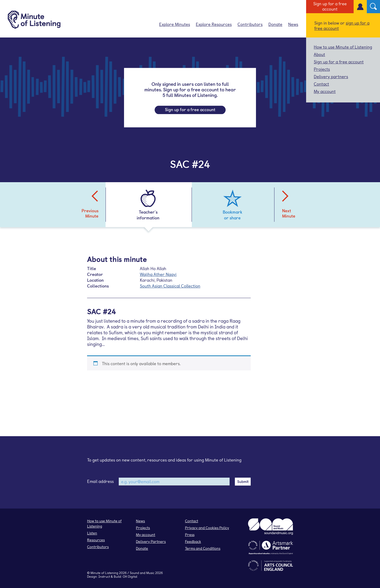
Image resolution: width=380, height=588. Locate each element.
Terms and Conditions (203, 548)
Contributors (250, 24)
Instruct (104, 576)
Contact (321, 84)
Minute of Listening (104, 573)
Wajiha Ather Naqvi (158, 274)
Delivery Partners (151, 541)
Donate (275, 24)
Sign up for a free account (330, 6)
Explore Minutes (175, 24)
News (293, 24)
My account (325, 91)
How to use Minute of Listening (343, 47)
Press (190, 535)
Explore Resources (214, 24)
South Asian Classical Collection (170, 286)
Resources (96, 540)
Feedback (193, 541)
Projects (322, 69)
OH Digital (130, 576)
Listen (92, 533)
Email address (100, 481)
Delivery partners (331, 76)
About (319, 54)
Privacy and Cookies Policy (207, 528)
